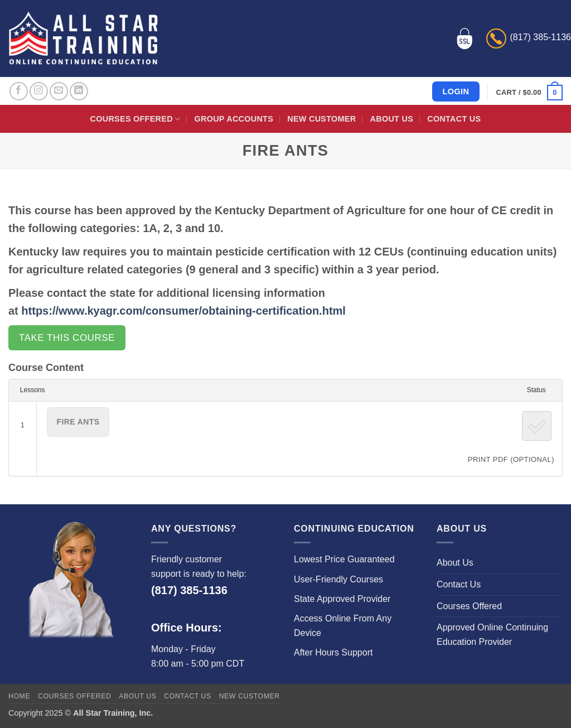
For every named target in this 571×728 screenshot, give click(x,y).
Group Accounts (234, 119)
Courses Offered (136, 119)
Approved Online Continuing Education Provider (492, 635)
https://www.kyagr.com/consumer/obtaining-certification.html (183, 311)
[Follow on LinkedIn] (79, 91)
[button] (529, 93)
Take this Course (67, 338)
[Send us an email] (59, 91)
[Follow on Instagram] (39, 91)
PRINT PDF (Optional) (511, 459)
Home (19, 696)
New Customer (321, 119)
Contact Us (454, 119)
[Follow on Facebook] (19, 91)
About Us (392, 119)
